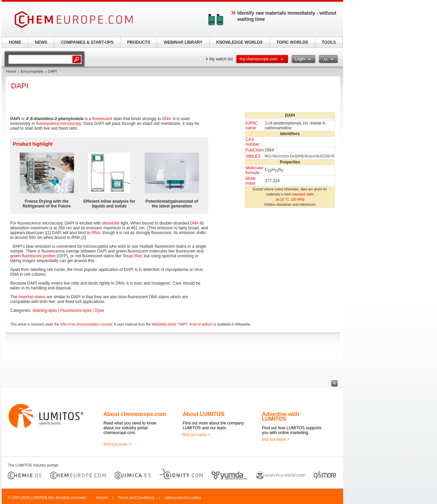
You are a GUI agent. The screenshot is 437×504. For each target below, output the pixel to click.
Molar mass (251, 181)
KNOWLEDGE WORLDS (240, 42)
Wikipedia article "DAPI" (170, 324)
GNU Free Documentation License (86, 324)
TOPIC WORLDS (292, 42)
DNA (166, 119)
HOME (15, 42)
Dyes (100, 311)
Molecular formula (254, 170)
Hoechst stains (32, 297)
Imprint (102, 498)
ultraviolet (111, 223)
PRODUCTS (138, 42)
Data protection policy (183, 498)
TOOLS (329, 42)
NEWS (41, 42)
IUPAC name (252, 126)
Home (11, 71)
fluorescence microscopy (58, 124)
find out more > (117, 444)
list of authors (203, 324)
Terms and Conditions (136, 498)
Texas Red (132, 256)
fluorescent (102, 119)
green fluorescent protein (33, 256)
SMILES (253, 156)
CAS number (252, 142)
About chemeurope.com (135, 414)
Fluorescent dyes (76, 311)
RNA (96, 233)
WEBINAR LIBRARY (183, 42)
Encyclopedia (32, 71)
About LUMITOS (203, 414)
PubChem (255, 150)
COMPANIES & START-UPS (87, 42)
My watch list (221, 59)
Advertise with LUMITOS (280, 416)
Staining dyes (45, 311)
